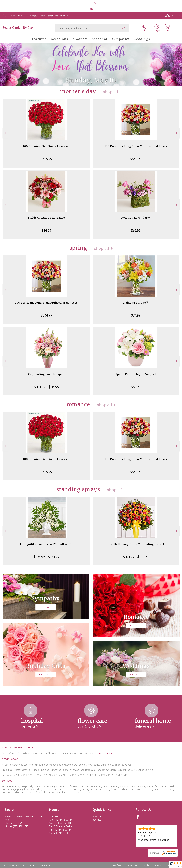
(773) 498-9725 (15, 16)
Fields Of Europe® (136, 303)
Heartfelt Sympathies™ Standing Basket (136, 544)
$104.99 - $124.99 (46, 557)
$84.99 (46, 230)
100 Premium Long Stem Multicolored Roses (136, 146)
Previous (5, 133)
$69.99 (136, 230)
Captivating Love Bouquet (46, 374)
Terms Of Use (115, 865)
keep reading (106, 753)
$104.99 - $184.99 (136, 557)
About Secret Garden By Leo (19, 747)
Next (177, 133)
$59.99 (136, 387)
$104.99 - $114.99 (46, 387)
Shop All (111, 92)
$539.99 (46, 159)
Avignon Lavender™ (136, 218)
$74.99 (136, 315)
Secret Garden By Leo (18, 28)
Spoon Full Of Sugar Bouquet (136, 374)
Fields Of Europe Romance (46, 218)
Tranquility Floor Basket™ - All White (46, 544)
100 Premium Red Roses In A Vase (46, 146)
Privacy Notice (132, 865)
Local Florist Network (153, 865)
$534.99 (136, 159)
